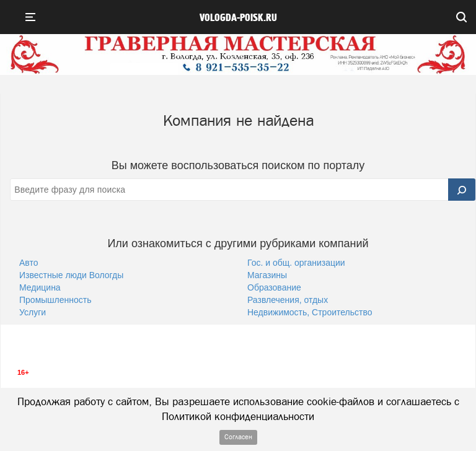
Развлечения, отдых (288, 300)
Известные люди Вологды (71, 275)
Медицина (40, 287)
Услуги (33, 312)
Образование (274, 287)
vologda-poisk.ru (238, 18)
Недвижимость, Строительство (310, 312)
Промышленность (55, 300)
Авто (29, 263)
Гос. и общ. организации (296, 263)
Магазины (267, 275)
